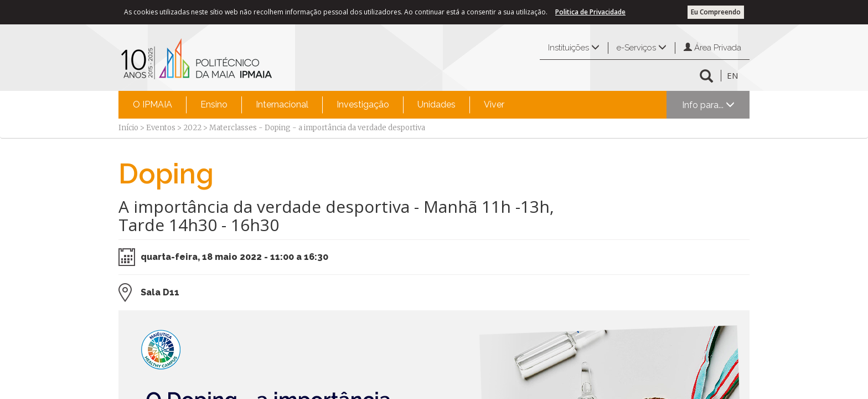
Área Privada (712, 48)
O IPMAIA (153, 104)
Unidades (436, 104)
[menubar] (319, 105)
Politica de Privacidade (590, 12)
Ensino (214, 104)
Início (128, 128)
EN (732, 75)
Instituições (574, 48)
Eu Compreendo (716, 12)
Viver (494, 104)
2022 (192, 128)
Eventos (161, 128)
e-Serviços (642, 48)
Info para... (708, 105)
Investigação (363, 104)
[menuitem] (153, 105)
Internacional (282, 104)
